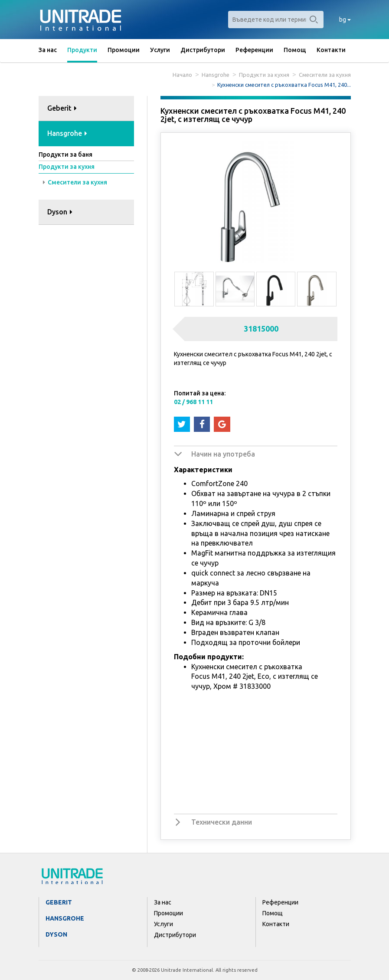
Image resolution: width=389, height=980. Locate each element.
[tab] (86, 109)
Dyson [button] (60, 212)
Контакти (331, 50)
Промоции (124, 50)
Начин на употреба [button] (223, 454)
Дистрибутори (203, 50)
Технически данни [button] (222, 822)
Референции (254, 50)
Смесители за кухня (325, 75)
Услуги (160, 50)
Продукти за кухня (264, 75)
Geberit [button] (62, 108)
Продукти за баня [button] (65, 155)
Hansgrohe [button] (67, 133)
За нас (48, 50)
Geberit (59, 902)
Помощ (295, 50)
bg (345, 20)
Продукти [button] (82, 50)
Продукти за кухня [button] (67, 167)
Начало (182, 75)
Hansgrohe (216, 75)
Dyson (56, 934)
